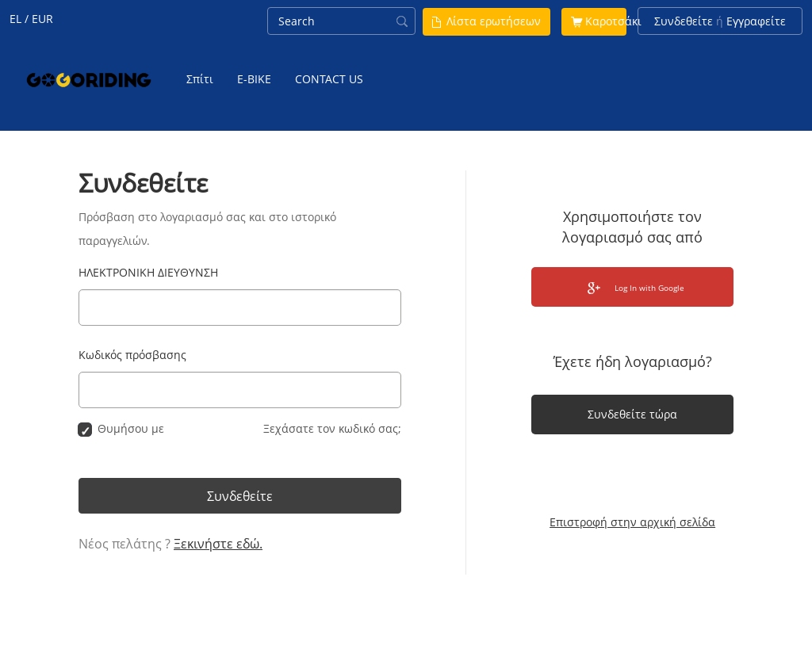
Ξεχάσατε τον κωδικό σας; (332, 428)
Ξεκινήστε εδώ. (218, 544)
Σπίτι (200, 79)
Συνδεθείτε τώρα (632, 414)
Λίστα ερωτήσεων (494, 21)
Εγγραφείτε (756, 21)
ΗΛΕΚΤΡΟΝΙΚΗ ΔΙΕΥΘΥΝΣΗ (148, 272)
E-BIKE (254, 79)
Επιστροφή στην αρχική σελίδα (632, 522)
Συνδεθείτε (684, 21)
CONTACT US (329, 79)
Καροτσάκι (613, 21)
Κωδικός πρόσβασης (132, 355)
